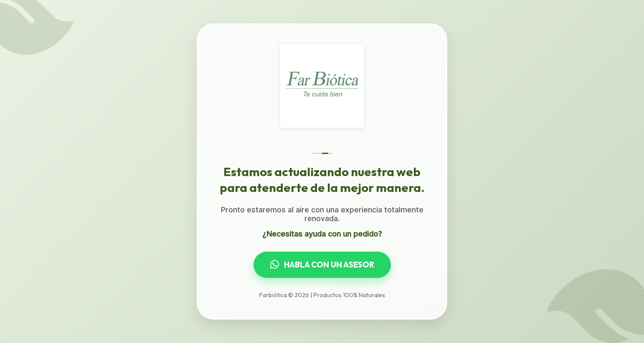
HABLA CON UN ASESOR (322, 265)
